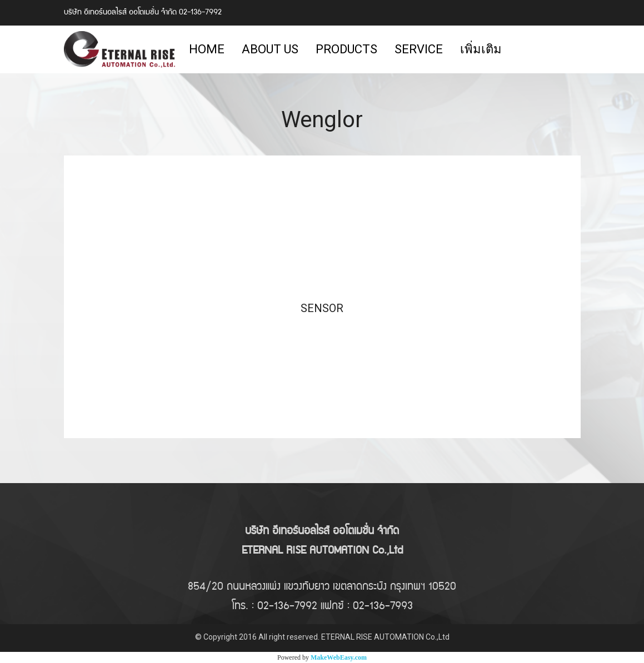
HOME (207, 49)
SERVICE (419, 49)
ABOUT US (270, 49)
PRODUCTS (346, 49)
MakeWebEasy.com (339, 657)
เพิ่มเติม (481, 49)
